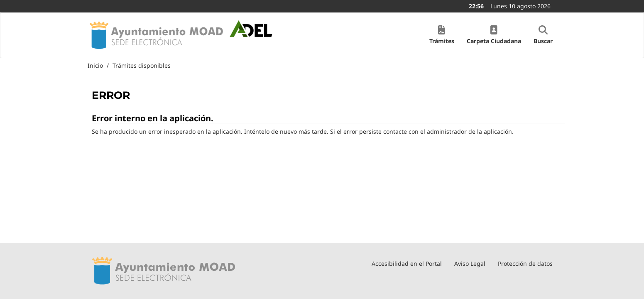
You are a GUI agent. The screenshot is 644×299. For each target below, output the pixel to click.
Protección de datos (525, 263)
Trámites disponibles (142, 65)
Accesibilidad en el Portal (407, 263)
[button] (442, 35)
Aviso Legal (470, 263)
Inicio (95, 65)
